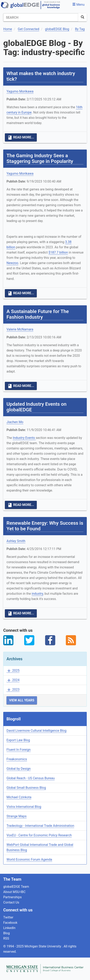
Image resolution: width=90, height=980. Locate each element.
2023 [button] (13, 690)
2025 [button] (13, 671)
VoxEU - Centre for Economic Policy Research (39, 835)
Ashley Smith (16, 541)
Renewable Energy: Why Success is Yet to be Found (45, 526)
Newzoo (12, 263)
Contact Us (11, 902)
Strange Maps (17, 816)
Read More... (21, 138)
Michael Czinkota (19, 797)
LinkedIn (9, 928)
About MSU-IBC (14, 892)
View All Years (22, 700)
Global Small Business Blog (26, 788)
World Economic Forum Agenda (29, 859)
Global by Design (19, 769)
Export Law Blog (18, 740)
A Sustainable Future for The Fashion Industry (38, 314)
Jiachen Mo (15, 422)
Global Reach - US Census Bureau (31, 778)
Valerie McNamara (20, 329)
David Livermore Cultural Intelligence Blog (36, 731)
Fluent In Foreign (19, 750)
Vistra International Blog (24, 807)
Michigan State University (43, 946)
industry (37, 594)
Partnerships (12, 897)
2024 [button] (13, 680)
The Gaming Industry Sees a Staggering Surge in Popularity (40, 158)
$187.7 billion (58, 252)
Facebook (10, 923)
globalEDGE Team (16, 887)
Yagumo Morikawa (20, 91)
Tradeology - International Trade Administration (40, 826)
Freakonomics (17, 759)
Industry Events (24, 438)
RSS (6, 938)
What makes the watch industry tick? (41, 76)
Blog (7, 933)
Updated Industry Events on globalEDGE (36, 407)
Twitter (8, 917)
